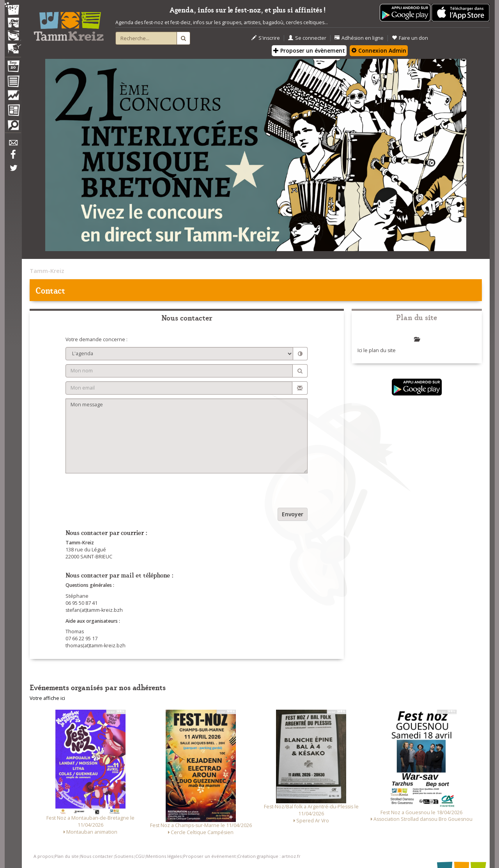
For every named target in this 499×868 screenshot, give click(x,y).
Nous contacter (97, 856)
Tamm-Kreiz (47, 271)
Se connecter (307, 38)
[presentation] (125, 492)
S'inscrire (266, 38)
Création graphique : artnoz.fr (269, 856)
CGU (140, 856)
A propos (43, 856)
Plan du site (67, 856)
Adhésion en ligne (359, 38)
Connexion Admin (379, 50)
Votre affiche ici (47, 698)
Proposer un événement (210, 856)
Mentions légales (164, 856)
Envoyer (293, 514)
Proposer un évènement (309, 50)
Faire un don (410, 38)
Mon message (187, 436)
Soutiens (124, 856)
